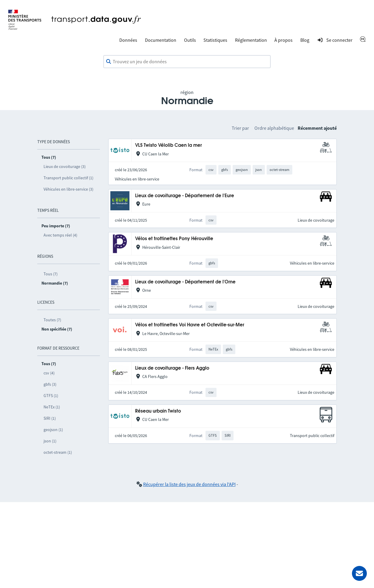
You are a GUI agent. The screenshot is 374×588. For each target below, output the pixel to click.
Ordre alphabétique (274, 128)
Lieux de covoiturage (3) (65, 166)
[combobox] (187, 62)
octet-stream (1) (58, 452)
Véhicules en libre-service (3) (68, 189)
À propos (283, 40)
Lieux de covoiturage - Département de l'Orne (185, 282)
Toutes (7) (52, 320)
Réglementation (251, 40)
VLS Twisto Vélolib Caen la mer (169, 145)
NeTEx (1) (52, 407)
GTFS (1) (51, 396)
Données (128, 40)
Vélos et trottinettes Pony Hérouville (174, 239)
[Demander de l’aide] (359, 573)
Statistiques (215, 40)
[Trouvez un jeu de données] (187, 62)
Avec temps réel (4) (60, 235)
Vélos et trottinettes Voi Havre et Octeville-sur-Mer (190, 325)
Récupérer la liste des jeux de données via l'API (189, 484)
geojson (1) (53, 430)
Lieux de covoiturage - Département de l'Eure (185, 196)
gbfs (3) (50, 384)
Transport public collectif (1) (68, 178)
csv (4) (49, 373)
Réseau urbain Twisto (158, 411)
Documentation (161, 40)
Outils (190, 40)
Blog (305, 40)
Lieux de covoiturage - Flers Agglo (172, 368)
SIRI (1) (50, 418)
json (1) (50, 441)
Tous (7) (51, 274)
